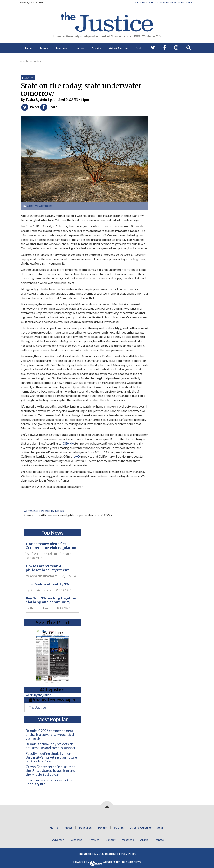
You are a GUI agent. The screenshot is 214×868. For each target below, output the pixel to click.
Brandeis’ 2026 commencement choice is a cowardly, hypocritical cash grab (50, 734)
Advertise (151, 3)
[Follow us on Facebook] (165, 48)
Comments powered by (44, 510)
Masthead (171, 3)
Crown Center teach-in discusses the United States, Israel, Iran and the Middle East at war (50, 770)
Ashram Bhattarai (44, 576)
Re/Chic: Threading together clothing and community (51, 600)
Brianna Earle (41, 608)
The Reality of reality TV (48, 584)
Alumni (182, 3)
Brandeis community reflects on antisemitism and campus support (50, 746)
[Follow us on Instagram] (176, 48)
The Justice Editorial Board (51, 554)
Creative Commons (40, 205)
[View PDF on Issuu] (52, 655)
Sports (96, 48)
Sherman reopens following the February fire (49, 782)
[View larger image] (85, 157)
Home (28, 48)
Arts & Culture (118, 48)
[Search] (107, 61)
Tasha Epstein (36, 100)
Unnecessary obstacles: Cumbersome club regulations (52, 546)
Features (62, 48)
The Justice (37, 707)
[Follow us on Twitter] (153, 48)
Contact (161, 3)
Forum (80, 48)
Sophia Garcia (41, 590)
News (44, 48)
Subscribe (140, 3)
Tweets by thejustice (37, 695)
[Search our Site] (189, 48)
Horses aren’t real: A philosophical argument (47, 568)
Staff (139, 48)
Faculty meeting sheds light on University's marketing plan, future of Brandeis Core (51, 757)
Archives (94, 840)
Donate (190, 3)
